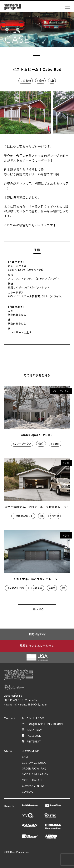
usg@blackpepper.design (42, 724)
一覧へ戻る (37, 609)
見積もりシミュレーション (37, 646)
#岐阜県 (38, 588)
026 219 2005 (33, 718)
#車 (52, 81)
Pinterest (31, 742)
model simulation (35, 774)
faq (44, 769)
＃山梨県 (26, 81)
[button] (69, 112)
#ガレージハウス (22, 444)
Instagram (32, 730)
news (41, 786)
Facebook (31, 736)
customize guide (34, 763)
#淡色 (41, 444)
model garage (32, 780)
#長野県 (55, 444)
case (25, 757)
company (29, 786)
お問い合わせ (37, 634)
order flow (31, 769)
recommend (31, 751)
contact (29, 792)
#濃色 (40, 81)
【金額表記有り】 (23, 516)
